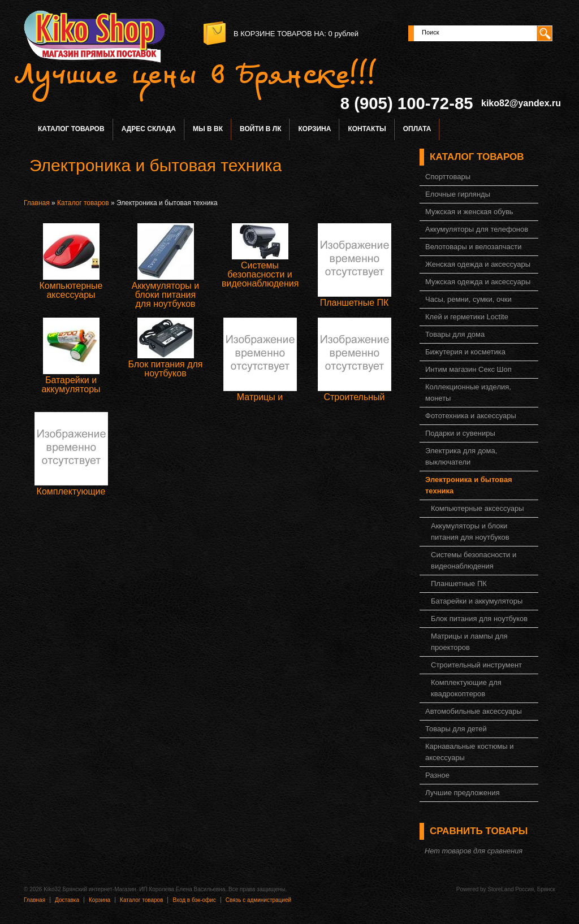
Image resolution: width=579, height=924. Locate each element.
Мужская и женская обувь (469, 212)
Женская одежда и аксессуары (478, 264)
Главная (37, 203)
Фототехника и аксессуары (471, 416)
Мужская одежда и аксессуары (478, 282)
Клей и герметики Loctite (467, 317)
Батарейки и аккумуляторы (71, 385)
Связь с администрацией (258, 900)
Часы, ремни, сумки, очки (468, 299)
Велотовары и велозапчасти (474, 247)
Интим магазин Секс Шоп (468, 369)
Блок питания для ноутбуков (165, 369)
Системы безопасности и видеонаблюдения (260, 274)
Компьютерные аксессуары (71, 290)
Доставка (67, 900)
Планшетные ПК (355, 303)
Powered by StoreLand (485, 889)
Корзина (314, 129)
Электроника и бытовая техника (469, 485)
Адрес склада (149, 129)
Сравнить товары (479, 831)
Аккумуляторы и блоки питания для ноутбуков (165, 295)
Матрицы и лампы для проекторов (469, 642)
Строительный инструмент (354, 402)
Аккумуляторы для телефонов (477, 229)
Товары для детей (456, 729)
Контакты (367, 129)
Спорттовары (448, 177)
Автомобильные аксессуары (474, 711)
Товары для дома (455, 334)
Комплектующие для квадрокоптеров (466, 688)
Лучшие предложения (463, 793)
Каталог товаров (71, 129)
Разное (437, 775)
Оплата (417, 129)
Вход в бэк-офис (194, 900)
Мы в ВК (208, 129)
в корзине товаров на (279, 34)
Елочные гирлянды (458, 194)
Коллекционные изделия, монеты (468, 392)
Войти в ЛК (260, 129)
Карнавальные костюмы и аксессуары (469, 752)
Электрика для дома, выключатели (461, 456)
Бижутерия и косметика (465, 352)
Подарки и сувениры (460, 433)
